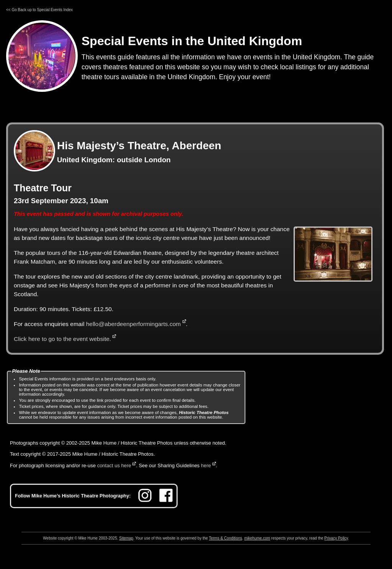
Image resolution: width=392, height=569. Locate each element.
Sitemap (126, 538)
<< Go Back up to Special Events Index (39, 10)
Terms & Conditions (226, 538)
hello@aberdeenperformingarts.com (134, 324)
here (206, 465)
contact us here (114, 465)
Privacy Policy (336, 538)
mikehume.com (257, 538)
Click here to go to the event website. (62, 339)
